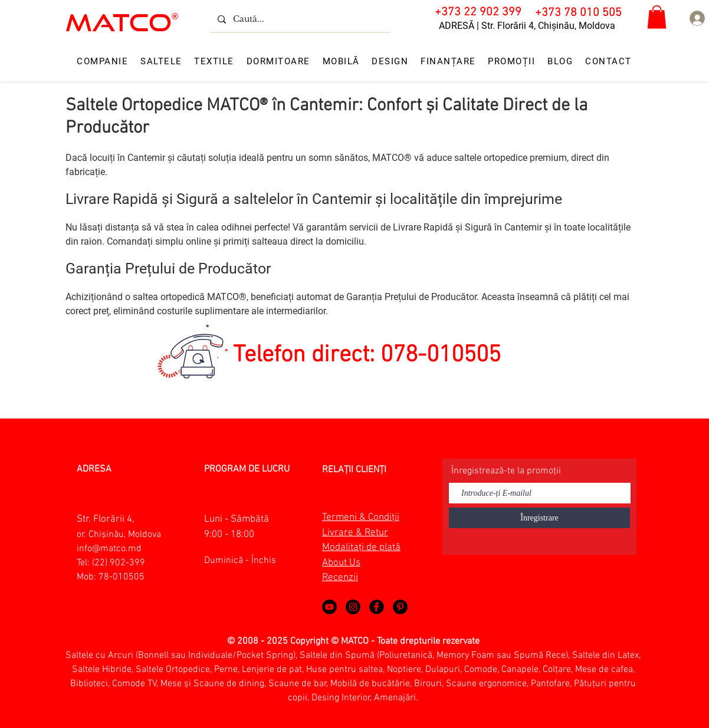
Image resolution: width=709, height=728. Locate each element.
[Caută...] (299, 19)
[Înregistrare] (539, 518)
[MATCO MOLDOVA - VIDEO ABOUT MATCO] (329, 607)
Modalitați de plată (361, 548)
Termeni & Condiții (361, 518)
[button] (657, 17)
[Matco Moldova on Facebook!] (377, 607)
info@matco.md (109, 549)
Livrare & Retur (355, 533)
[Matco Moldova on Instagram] (353, 607)
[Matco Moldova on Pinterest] (400, 607)
